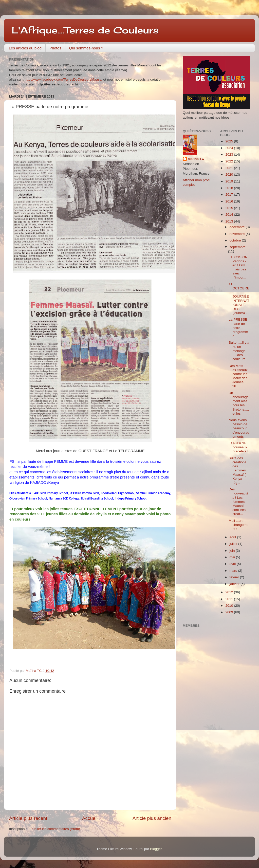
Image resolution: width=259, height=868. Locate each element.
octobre (236, 240)
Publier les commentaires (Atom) (55, 829)
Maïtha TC (196, 159)
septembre (238, 247)
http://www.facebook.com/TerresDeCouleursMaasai (64, 79)
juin (233, 551)
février (235, 577)
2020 (230, 174)
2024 (230, 148)
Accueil (90, 818)
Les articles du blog (25, 48)
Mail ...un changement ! (238, 525)
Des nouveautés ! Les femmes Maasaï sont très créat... (238, 502)
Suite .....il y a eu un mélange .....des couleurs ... (239, 351)
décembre (238, 227)
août (233, 537)
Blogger (156, 849)
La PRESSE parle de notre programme (238, 328)
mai (233, 557)
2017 (230, 195)
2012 (230, 592)
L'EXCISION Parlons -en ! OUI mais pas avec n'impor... (238, 267)
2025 (230, 141)
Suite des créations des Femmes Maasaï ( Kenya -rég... (237, 470)
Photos (55, 48)
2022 (230, 161)
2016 (230, 201)
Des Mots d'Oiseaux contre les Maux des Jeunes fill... (238, 376)
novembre (238, 234)
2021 (230, 168)
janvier (235, 584)
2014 (230, 215)
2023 (230, 154)
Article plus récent (28, 818)
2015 (230, 208)
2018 (230, 188)
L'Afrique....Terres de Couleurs (85, 30)
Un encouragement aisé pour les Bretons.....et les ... (239, 403)
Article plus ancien (152, 818)
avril (233, 564)
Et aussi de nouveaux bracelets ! (238, 447)
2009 (230, 612)
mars (234, 571)
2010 (230, 606)
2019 (230, 181)
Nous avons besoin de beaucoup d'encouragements (239, 428)
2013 (230, 221)
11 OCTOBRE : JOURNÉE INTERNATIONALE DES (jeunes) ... (239, 299)
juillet (234, 544)
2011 (230, 599)
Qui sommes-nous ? (86, 48)
